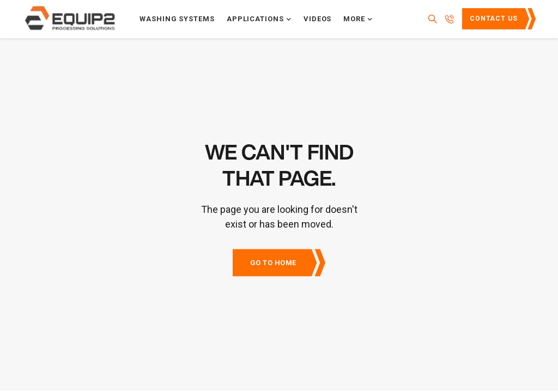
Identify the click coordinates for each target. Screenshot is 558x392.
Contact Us (494, 19)
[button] (259, 19)
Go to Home (273, 263)
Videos (318, 19)
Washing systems (177, 19)
